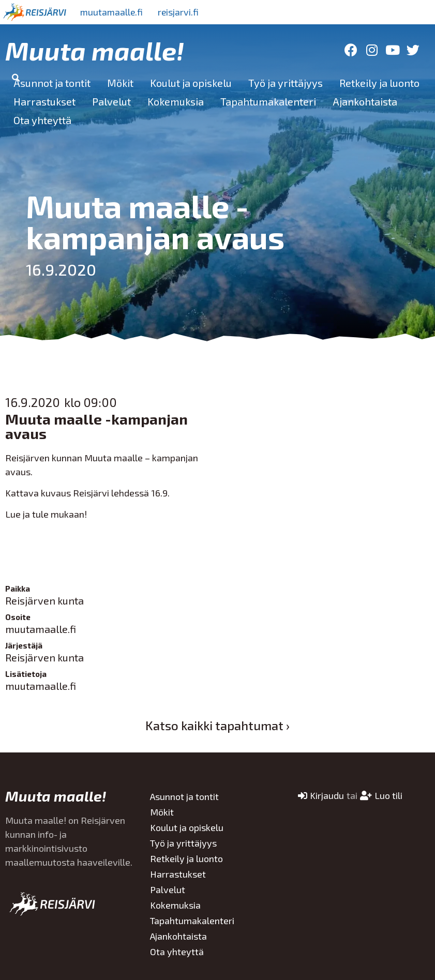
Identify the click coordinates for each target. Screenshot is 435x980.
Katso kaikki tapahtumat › (218, 725)
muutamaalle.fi (112, 12)
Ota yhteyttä (42, 120)
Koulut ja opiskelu (191, 83)
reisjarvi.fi (181, 12)
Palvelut (111, 101)
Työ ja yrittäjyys (286, 83)
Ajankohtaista (365, 101)
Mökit (120, 83)
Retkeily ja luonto (379, 83)
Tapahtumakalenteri (268, 101)
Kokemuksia (176, 101)
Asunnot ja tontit (52, 83)
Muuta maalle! (95, 50)
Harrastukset (44, 101)
